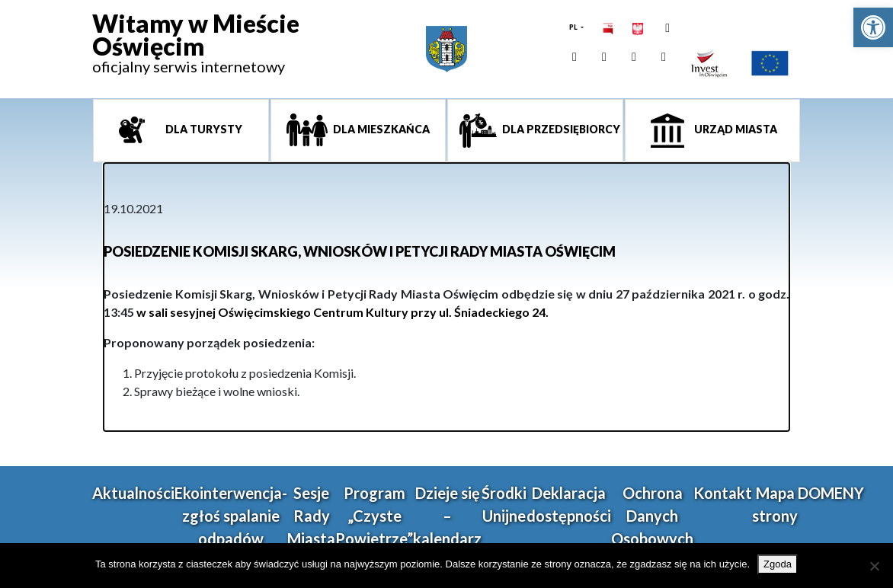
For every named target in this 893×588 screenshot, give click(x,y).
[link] (873, 27)
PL (574, 27)
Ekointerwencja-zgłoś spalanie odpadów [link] (231, 516)
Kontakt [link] (723, 493)
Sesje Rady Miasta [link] (311, 516)
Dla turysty (203, 129)
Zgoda (778, 564)
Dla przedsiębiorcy (560, 129)
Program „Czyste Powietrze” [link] (374, 516)
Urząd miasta (735, 129)
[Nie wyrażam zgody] (874, 566)
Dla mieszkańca (380, 129)
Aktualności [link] (133, 493)
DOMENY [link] (831, 493)
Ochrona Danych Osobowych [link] (652, 516)
